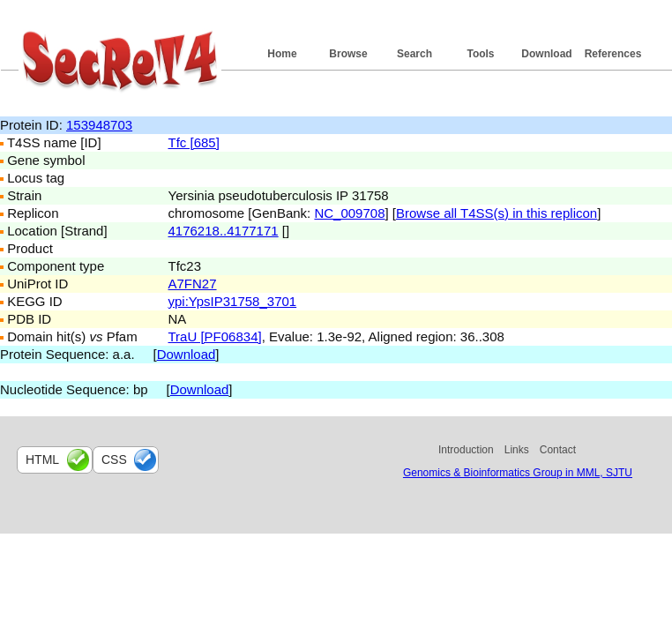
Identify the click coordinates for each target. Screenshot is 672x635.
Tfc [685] (194, 142)
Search (414, 54)
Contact (558, 450)
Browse (348, 54)
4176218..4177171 (224, 231)
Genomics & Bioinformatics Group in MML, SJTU (518, 473)
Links (517, 450)
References (613, 54)
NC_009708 (349, 213)
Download (546, 54)
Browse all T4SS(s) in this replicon (497, 213)
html (42, 459)
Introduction (466, 450)
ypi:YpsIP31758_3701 (233, 301)
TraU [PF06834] (215, 336)
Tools (480, 54)
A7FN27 (193, 284)
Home (282, 54)
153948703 (99, 125)
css (114, 459)
